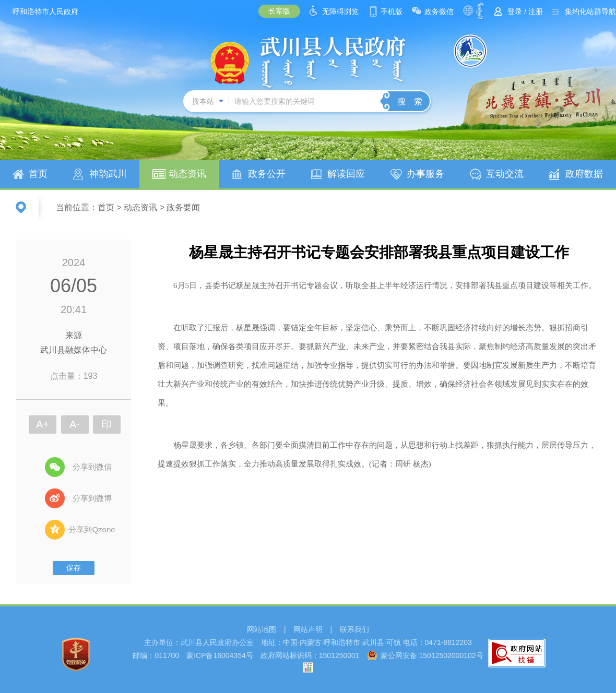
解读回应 (346, 174)
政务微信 (439, 11)
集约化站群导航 (590, 11)
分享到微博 (92, 498)
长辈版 (279, 11)
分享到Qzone (92, 529)
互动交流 (505, 174)
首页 (38, 174)
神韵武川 (108, 174)
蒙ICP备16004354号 (220, 655)
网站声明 (308, 629)
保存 (74, 568)
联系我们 (354, 629)
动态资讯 (187, 174)
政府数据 (584, 174)
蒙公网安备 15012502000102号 (432, 655)
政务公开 (267, 174)
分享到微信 (92, 467)
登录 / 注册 (525, 11)
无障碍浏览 (340, 11)
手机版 (392, 11)
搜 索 (410, 101)
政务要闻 (183, 207)
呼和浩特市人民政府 (45, 11)
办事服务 (425, 174)
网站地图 (262, 629)
